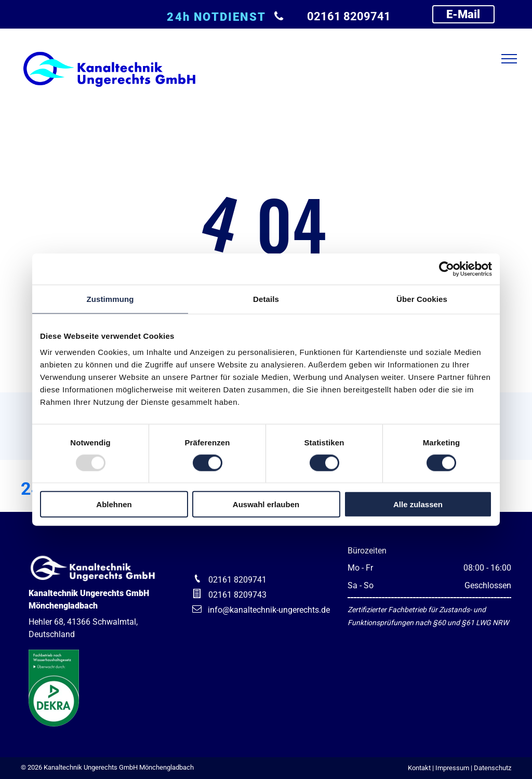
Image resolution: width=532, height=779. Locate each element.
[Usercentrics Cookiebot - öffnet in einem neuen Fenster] (447, 269)
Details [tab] (266, 299)
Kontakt (419, 768)
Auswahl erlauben (266, 504)
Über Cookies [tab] (422, 299)
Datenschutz (493, 768)
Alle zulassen (418, 504)
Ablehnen (114, 504)
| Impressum (451, 768)
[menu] (509, 59)
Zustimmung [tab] (110, 299)
